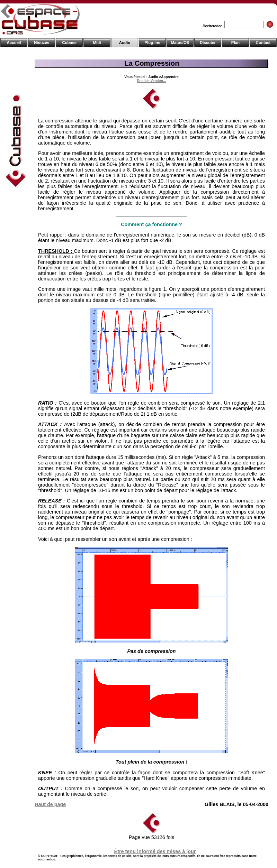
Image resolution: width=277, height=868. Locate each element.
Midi (97, 43)
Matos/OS (180, 43)
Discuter (208, 43)
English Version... (151, 81)
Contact (263, 43)
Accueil (14, 43)
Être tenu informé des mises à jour (155, 851)
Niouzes (42, 43)
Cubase (69, 43)
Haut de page (50, 804)
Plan (235, 43)
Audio (125, 43)
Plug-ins (152, 43)
